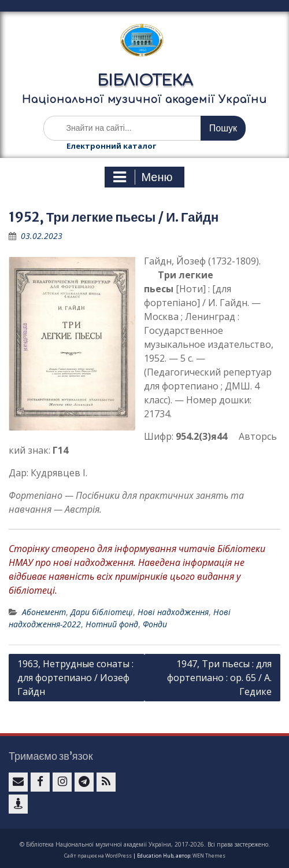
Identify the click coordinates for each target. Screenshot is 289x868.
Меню (143, 177)
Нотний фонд (112, 624)
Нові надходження (173, 612)
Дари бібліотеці (102, 612)
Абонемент (44, 612)
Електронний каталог (111, 146)
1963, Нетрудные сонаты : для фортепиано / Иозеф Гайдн (75, 678)
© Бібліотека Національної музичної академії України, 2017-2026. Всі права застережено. (145, 844)
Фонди (155, 624)
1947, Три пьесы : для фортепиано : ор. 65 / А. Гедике (219, 678)
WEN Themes (209, 856)
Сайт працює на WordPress (98, 856)
